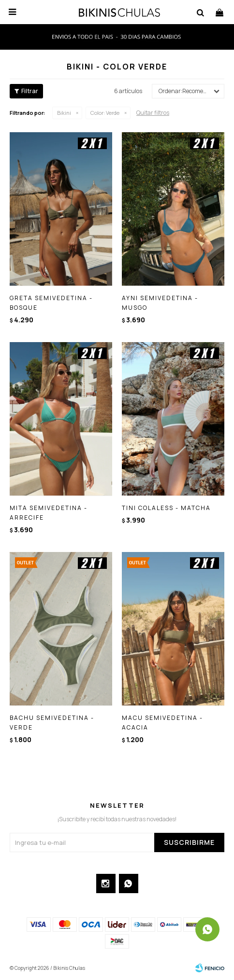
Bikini (64, 113)
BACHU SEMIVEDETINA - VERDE (52, 723)
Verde (105, 113)
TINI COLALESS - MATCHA (166, 508)
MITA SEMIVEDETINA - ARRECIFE (49, 513)
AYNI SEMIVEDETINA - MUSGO (160, 303)
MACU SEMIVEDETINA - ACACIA (162, 723)
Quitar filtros (153, 113)
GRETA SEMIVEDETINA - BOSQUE (51, 303)
